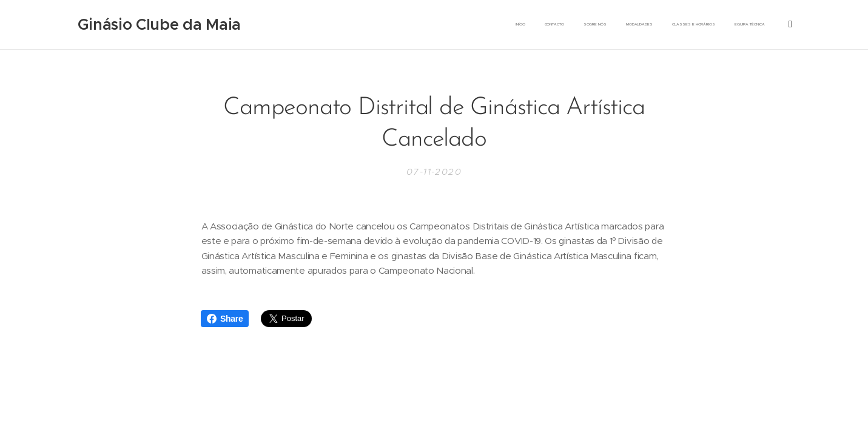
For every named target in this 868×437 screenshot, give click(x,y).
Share (225, 319)
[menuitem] (569, 25)
